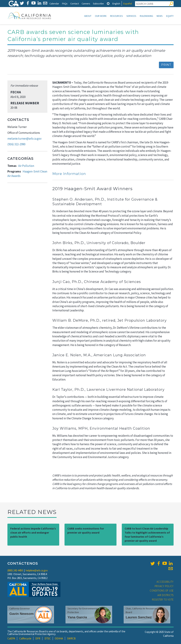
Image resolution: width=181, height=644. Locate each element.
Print (166, 65)
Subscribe (98, 3)
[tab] (108, 3)
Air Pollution (26, 166)
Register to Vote (163, 600)
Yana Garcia (77, 617)
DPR (38, 638)
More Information (69, 174)
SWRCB (71, 638)
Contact (75, 3)
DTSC (48, 638)
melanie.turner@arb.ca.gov (24, 139)
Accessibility (165, 582)
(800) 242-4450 (15, 570)
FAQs (65, 3)
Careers (86, 3)
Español (128, 3)
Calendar (54, 3)
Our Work (101, 16)
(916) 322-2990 (16, 144)
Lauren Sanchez (139, 617)
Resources (116, 16)
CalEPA (11, 638)
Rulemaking (146, 16)
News (160, 16)
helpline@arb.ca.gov (37, 570)
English (116, 3)
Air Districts (166, 595)
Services (131, 16)
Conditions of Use (162, 591)
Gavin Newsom (22, 614)
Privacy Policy (164, 586)
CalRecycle (25, 638)
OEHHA (59, 638)
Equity (170, 16)
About (88, 16)
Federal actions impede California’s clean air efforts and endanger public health (33, 532)
